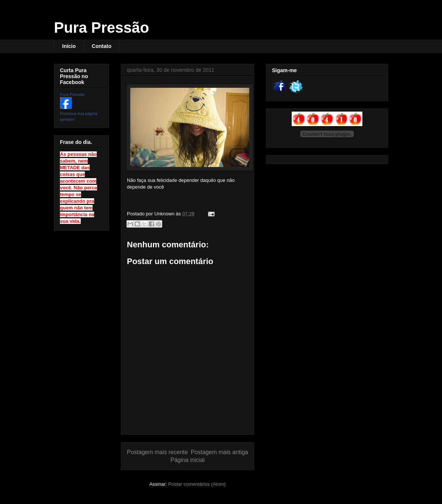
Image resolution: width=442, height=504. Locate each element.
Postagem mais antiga (220, 452)
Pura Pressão (102, 28)
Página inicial (188, 460)
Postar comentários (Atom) (197, 484)
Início (69, 46)
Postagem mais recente (157, 452)
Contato (102, 46)
